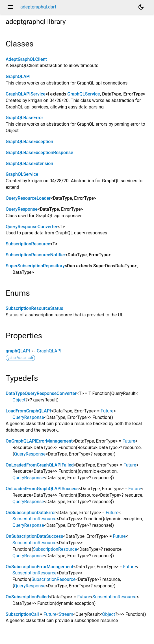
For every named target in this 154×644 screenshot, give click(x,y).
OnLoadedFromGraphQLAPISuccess (42, 489)
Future (107, 411)
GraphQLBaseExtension (29, 164)
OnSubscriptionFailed (27, 597)
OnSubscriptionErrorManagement (40, 567)
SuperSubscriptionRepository (35, 266)
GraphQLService (83, 94)
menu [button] (10, 7)
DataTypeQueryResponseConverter (41, 393)
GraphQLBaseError (24, 118)
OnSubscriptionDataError (31, 513)
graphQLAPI (18, 351)
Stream (66, 614)
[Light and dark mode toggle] (141, 7)
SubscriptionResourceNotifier (35, 255)
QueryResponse (22, 209)
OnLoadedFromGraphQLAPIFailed (40, 465)
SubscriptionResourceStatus (34, 308)
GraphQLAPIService (26, 94)
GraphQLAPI (18, 76)
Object (19, 400)
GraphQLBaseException (29, 142)
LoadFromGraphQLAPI (28, 411)
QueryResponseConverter (32, 227)
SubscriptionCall (22, 614)
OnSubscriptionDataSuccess (34, 536)
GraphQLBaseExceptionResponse (39, 153)
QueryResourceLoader (28, 198)
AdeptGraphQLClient (26, 59)
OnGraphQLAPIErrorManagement (39, 441)
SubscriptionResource (28, 244)
